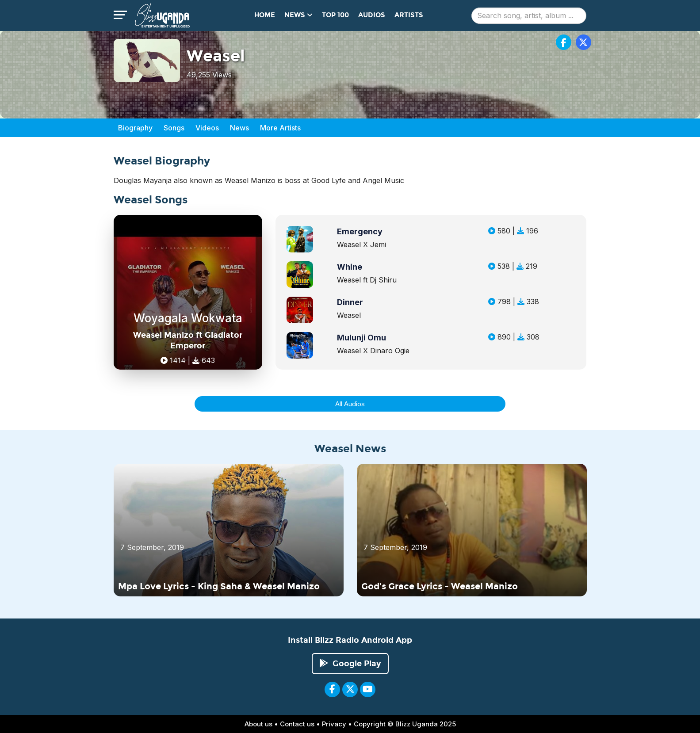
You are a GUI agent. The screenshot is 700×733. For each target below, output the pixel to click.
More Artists (280, 128)
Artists (409, 15)
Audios (372, 15)
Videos (207, 128)
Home (265, 15)
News (239, 128)
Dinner (350, 302)
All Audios (350, 404)
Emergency (360, 231)
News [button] (298, 15)
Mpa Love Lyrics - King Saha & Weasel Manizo (219, 586)
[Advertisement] (669, 225)
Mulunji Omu (361, 338)
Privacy (334, 724)
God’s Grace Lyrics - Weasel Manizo (440, 586)
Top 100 (335, 15)
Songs (174, 128)
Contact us (297, 724)
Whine (350, 267)
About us (258, 724)
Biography (135, 128)
